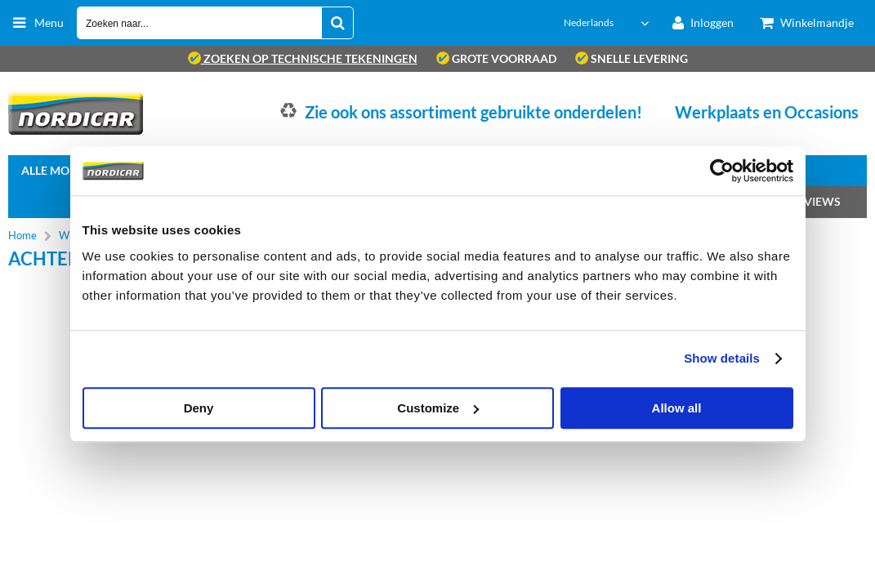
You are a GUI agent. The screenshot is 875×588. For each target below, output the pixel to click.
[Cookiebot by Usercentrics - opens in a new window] (722, 171)
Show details (722, 358)
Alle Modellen (66, 170)
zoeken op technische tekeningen (303, 58)
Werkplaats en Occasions (767, 112)
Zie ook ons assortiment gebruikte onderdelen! (473, 112)
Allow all (677, 408)
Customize (438, 408)
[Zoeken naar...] (337, 23)
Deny (199, 408)
